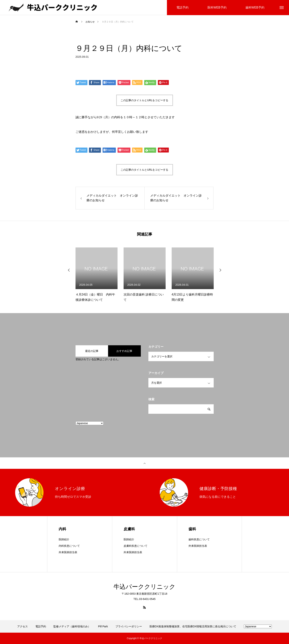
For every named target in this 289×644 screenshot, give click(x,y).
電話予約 (41, 626)
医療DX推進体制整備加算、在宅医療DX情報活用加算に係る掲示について (193, 626)
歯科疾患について (199, 539)
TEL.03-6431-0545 (144, 599)
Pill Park (103, 626)
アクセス (23, 626)
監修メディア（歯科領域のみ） (72, 626)
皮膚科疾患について (136, 546)
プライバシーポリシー (129, 626)
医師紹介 (64, 539)
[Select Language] (90, 423)
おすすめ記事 (124, 351)
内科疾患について (69, 546)
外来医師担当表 (68, 552)
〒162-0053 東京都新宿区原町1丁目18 (144, 594)
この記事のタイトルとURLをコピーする (144, 100)
